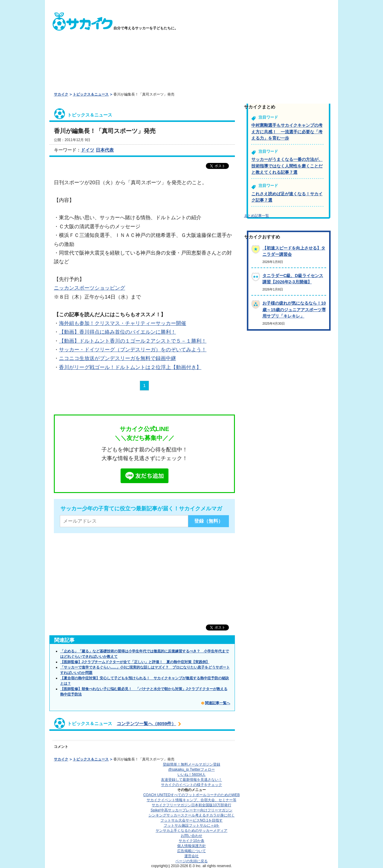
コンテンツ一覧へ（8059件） (146, 723)
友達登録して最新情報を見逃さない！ (191, 780)
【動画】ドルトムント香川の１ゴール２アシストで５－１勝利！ (133, 341)
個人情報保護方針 (191, 846)
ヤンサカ (191, 831)
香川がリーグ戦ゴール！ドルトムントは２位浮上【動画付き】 (130, 367)
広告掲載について (191, 851)
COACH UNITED (192, 795)
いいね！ (191, 775)
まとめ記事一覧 (256, 216)
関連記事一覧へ (218, 703)
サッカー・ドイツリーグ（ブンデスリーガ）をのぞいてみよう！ (133, 350)
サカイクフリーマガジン (191, 805)
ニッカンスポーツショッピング (89, 288)
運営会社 (191, 856)
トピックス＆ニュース (91, 94)
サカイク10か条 (191, 841)
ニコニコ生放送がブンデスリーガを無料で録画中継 (117, 358)
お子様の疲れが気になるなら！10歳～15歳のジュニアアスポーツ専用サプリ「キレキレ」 (294, 310)
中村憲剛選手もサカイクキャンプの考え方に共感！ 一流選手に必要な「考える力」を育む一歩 (287, 132)
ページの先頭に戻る (191, 861)
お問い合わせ (191, 836)
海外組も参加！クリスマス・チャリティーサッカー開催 (123, 323)
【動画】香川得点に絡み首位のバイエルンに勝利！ (117, 332)
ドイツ (88, 150)
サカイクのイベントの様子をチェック (191, 785)
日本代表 (105, 150)
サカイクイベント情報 (191, 800)
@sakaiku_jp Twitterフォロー (191, 769)
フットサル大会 (191, 820)
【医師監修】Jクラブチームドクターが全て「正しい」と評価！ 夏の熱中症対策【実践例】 (135, 662)
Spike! (191, 810)
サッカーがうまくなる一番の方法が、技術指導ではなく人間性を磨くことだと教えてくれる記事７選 (287, 166)
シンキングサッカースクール (191, 815)
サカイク (61, 94)
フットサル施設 (192, 825)
